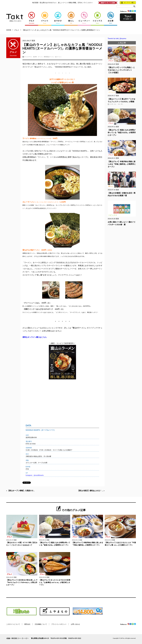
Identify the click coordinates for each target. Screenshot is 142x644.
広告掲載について (41, 624)
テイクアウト (28, 57)
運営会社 (27, 624)
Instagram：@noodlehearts (35, 475)
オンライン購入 (128, 3)
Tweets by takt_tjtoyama (117, 38)
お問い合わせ (75, 624)
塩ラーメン (58, 57)
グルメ (17, 30)
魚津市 (35, 57)
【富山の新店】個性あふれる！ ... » (91, 491)
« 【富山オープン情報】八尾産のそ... (20, 491)
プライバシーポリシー (59, 624)
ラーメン (40, 57)
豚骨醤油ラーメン (49, 57)
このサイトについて (13, 624)
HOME (9, 30)
